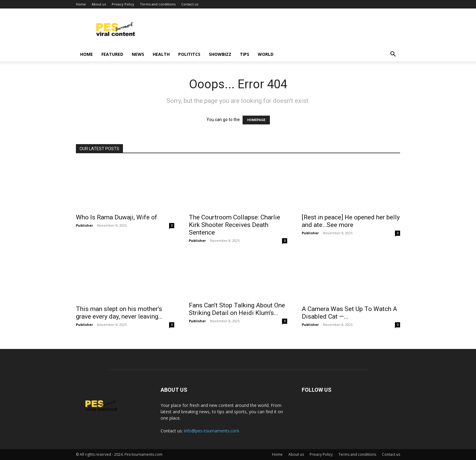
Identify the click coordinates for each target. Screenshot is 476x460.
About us (99, 4)
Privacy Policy (123, 4)
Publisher (84, 225)
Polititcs (189, 54)
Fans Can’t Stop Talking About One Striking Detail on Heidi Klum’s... (237, 309)
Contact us (190, 4)
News (138, 54)
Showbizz (220, 54)
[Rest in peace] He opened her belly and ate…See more (351, 221)
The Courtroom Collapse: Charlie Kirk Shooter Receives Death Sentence (235, 225)
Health (161, 54)
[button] (393, 55)
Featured (112, 54)
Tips (245, 54)
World (266, 54)
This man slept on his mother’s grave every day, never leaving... (119, 313)
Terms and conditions (158, 4)
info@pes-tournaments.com (212, 431)
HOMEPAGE (256, 120)
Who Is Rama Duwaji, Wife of (117, 217)
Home (81, 4)
